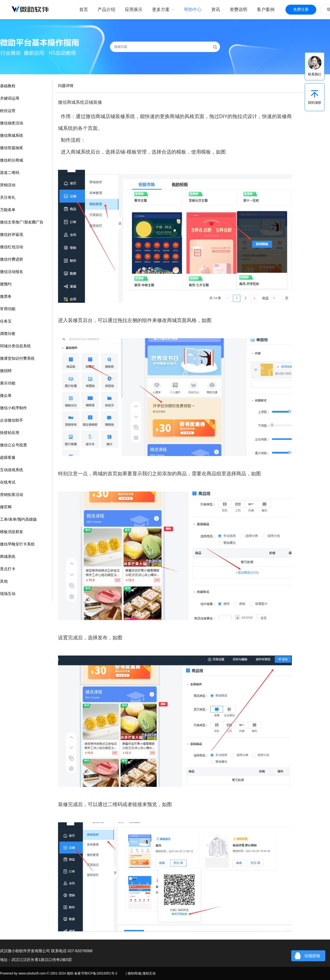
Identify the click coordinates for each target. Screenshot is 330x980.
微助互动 (149, 973)
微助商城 (134, 973)
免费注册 (301, 9)
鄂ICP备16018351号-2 (101, 973)
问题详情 (66, 86)
